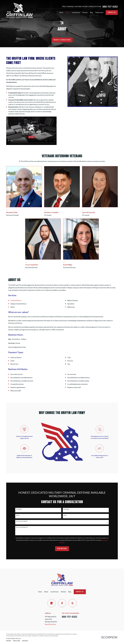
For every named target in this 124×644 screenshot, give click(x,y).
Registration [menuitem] (99, 13)
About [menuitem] (68, 13)
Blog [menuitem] (91, 13)
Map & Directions (50, 624)
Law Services (55, 592)
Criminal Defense (16, 301)
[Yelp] (73, 603)
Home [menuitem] (61, 13)
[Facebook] (62, 603)
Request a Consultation (62, 40)
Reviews (63, 592)
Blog (70, 592)
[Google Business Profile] (51, 603)
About (46, 592)
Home (40, 592)
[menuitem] (9, 641)
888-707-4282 (110, 7)
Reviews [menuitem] (85, 13)
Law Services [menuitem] (76, 13)
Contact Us (112, 12)
